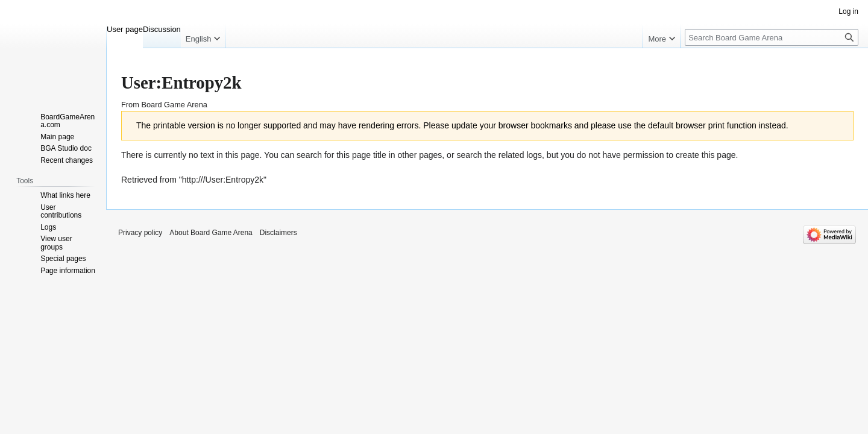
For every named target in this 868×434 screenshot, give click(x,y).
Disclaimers (278, 233)
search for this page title (341, 155)
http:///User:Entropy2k (223, 180)
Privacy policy (140, 233)
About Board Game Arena (211, 233)
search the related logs (499, 155)
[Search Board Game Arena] (772, 37)
